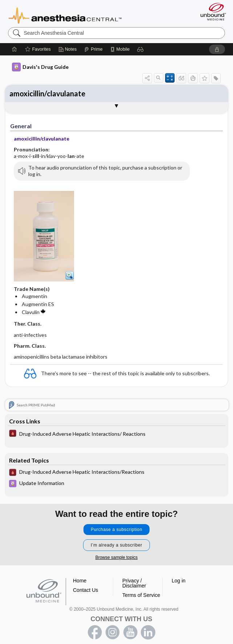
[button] (140, 49)
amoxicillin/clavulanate (47, 93)
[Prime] (93, 49)
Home (80, 581)
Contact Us (85, 590)
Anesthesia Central (65, 15)
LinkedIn (148, 632)
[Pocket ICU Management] (116, 434)
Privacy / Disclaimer (134, 583)
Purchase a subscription (116, 530)
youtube (130, 632)
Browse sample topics (117, 557)
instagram (113, 632)
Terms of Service (141, 595)
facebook (95, 632)
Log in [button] (179, 581)
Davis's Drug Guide (40, 67)
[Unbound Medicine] (211, 12)
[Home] (15, 49)
